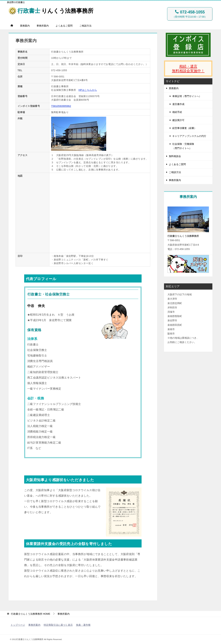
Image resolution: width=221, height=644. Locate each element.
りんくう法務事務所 (53, 10)
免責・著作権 (83, 625)
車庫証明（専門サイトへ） (187, 96)
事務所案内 (43, 26)
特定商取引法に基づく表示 (58, 625)
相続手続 (177, 112)
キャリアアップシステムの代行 (189, 136)
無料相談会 (175, 156)
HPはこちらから (88, 90)
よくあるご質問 (64, 26)
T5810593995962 (61, 106)
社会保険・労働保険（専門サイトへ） (183, 146)
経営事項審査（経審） (184, 128)
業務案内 (25, 26)
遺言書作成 (178, 104)
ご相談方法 (85, 26)
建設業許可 (178, 120)
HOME (31, 614)
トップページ (18, 625)
